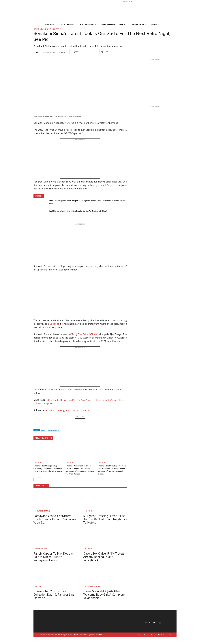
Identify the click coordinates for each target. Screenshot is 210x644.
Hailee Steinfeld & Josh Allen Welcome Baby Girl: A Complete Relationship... (104, 595)
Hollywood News (89, 24)
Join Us (75, 52)
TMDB (100, 635)
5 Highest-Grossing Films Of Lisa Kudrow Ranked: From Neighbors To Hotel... (105, 519)
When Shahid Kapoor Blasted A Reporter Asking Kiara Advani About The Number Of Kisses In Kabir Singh (87, 202)
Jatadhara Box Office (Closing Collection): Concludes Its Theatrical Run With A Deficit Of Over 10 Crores (48, 469)
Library (155, 24)
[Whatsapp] (44, 425)
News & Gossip (69, 24)
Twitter (75, 410)
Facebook (51, 410)
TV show (84, 635)
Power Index (139, 24)
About (140, 635)
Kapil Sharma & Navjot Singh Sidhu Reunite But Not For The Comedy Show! (78, 211)
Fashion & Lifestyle (51, 29)
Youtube (86, 410)
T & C (160, 635)
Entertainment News (92, 586)
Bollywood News (41, 549)
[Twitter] (40, 425)
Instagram (63, 410)
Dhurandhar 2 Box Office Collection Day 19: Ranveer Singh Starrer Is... (55, 595)
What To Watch (108, 24)
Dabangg (54, 324)
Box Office (51, 24)
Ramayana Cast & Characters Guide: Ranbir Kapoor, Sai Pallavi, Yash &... (55, 519)
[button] (104, 52)
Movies (77, 635)
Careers (154, 635)
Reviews (124, 24)
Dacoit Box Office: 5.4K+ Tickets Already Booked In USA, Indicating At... (104, 557)
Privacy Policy (168, 635)
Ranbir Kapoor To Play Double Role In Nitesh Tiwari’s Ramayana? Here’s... (53, 557)
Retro (43, 430)
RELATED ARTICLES (43, 438)
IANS (37, 52)
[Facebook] (35, 425)
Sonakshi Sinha (54, 430)
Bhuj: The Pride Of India (85, 334)
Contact (147, 635)
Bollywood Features (42, 511)
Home (36, 29)
